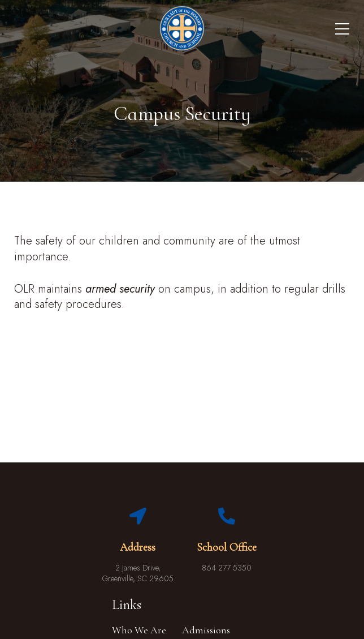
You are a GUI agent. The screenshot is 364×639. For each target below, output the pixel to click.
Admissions (206, 630)
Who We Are (139, 630)
